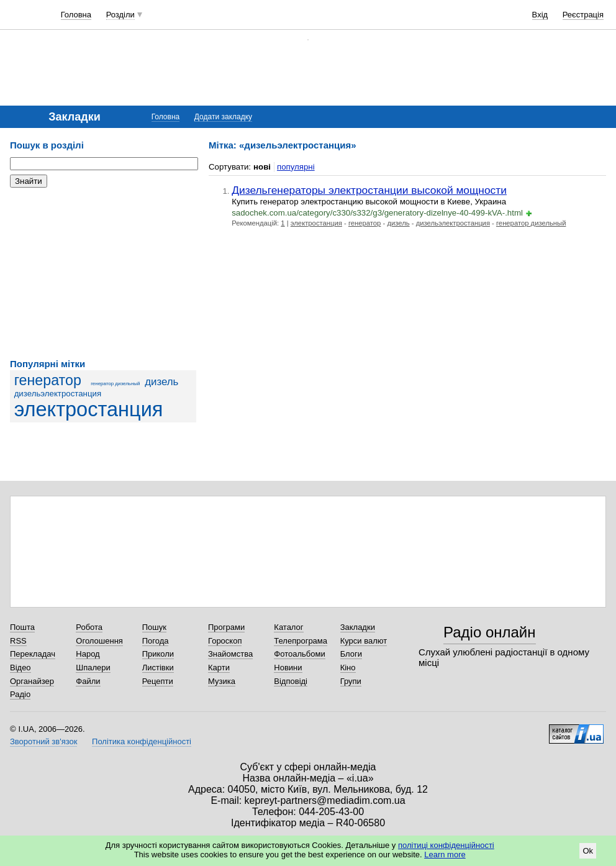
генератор (48, 380)
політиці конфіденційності (446, 845)
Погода (156, 641)
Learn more (445, 855)
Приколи (158, 654)
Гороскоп (225, 641)
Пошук (154, 627)
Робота (89, 627)
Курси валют (364, 641)
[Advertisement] (103, 273)
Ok (588, 851)
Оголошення (99, 641)
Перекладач (33, 654)
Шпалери (93, 668)
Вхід (540, 15)
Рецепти (158, 681)
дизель (161, 382)
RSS (18, 641)
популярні (296, 167)
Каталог (288, 627)
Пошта (22, 627)
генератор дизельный (115, 384)
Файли (88, 681)
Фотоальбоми (299, 654)
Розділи (120, 15)
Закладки (358, 627)
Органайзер (32, 681)
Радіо (20, 694)
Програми (226, 627)
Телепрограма (301, 641)
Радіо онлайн (490, 632)
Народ (88, 654)
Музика (222, 681)
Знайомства (230, 654)
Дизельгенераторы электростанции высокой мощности (369, 190)
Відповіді (291, 681)
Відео (20, 668)
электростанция (89, 409)
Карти (219, 668)
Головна (76, 15)
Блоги (351, 654)
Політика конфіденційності (142, 741)
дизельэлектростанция (58, 394)
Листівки (158, 668)
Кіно (348, 668)
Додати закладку (223, 117)
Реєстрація (583, 15)
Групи (351, 681)
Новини (288, 668)
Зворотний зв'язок (43, 741)
